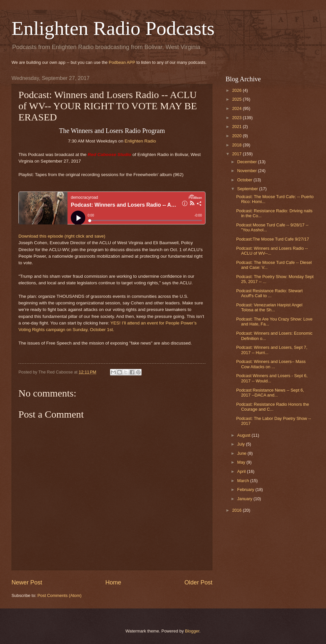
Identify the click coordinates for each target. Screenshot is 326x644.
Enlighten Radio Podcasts (113, 28)
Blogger (192, 631)
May (242, 462)
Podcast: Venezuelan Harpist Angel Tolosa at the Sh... (269, 307)
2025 (237, 99)
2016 (237, 510)
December (247, 162)
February (246, 489)
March (244, 481)
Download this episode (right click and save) (62, 236)
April (242, 471)
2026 (237, 90)
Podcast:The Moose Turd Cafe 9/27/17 (272, 239)
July (241, 444)
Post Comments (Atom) (60, 595)
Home (113, 582)
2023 (237, 118)
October (245, 180)
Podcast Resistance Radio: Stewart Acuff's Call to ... (269, 293)
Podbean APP (122, 62)
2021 (237, 127)
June (242, 453)
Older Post (198, 582)
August (244, 435)
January (245, 499)
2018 (237, 145)
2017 (237, 154)
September (248, 189)
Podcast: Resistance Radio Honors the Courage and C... (272, 407)
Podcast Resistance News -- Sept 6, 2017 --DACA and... (270, 393)
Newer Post (27, 582)
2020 (237, 136)
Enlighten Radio (140, 141)
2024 (237, 108)
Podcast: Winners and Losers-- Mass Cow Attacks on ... (271, 364)
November (247, 171)
